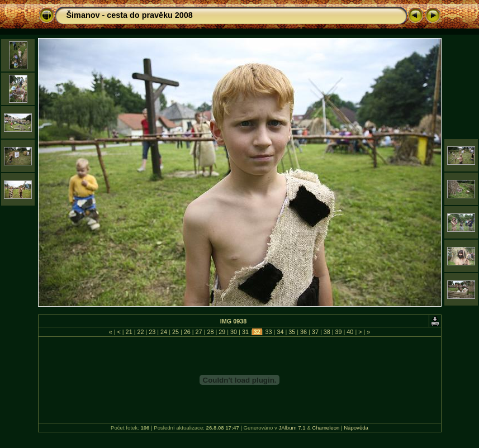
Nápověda (356, 428)
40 (350, 332)
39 (339, 332)
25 (176, 332)
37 (315, 332)
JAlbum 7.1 (292, 428)
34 (280, 332)
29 (222, 332)
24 (164, 332)
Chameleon (326, 428)
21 (129, 332)
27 (199, 332)
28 (210, 332)
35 (292, 332)
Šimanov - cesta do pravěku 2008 (130, 15)
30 (234, 332)
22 (140, 332)
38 (327, 332)
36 (303, 332)
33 (269, 332)
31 (245, 332)
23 (152, 332)
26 (187, 332)
